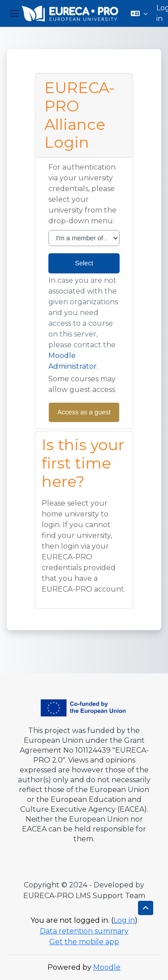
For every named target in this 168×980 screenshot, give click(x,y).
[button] (139, 13)
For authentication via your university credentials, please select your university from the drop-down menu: (82, 194)
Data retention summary (84, 931)
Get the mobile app (84, 942)
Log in (124, 920)
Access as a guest (84, 412)
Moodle (107, 967)
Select (84, 263)
